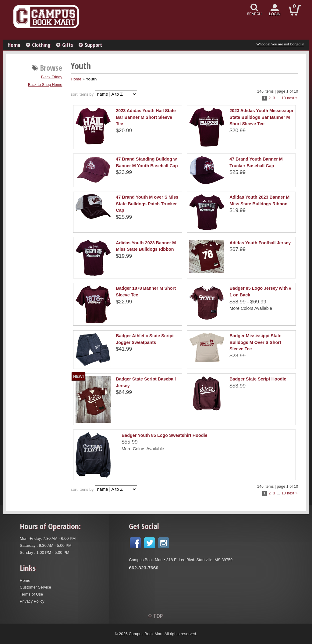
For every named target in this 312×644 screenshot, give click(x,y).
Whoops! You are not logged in (280, 44)
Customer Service (35, 587)
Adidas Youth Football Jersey (260, 243)
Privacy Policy (32, 601)
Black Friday (52, 77)
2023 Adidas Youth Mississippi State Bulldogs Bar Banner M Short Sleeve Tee (261, 117)
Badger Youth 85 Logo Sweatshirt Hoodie (165, 435)
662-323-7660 (144, 568)
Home (14, 45)
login (275, 14)
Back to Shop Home (45, 85)
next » (292, 98)
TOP (158, 616)
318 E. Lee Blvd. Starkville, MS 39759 (199, 560)
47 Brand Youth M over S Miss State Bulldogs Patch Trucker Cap (147, 204)
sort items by (82, 94)
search (254, 14)
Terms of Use (31, 594)
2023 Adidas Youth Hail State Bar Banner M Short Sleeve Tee (146, 117)
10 (284, 98)
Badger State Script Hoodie (258, 379)
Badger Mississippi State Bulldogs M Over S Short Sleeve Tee (255, 342)
